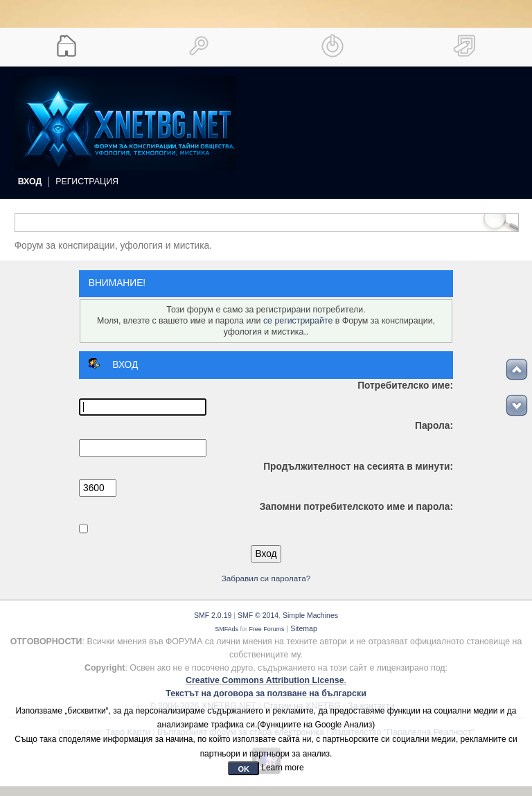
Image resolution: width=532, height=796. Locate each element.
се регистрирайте (298, 321)
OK (243, 769)
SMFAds (227, 629)
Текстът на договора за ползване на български (266, 693)
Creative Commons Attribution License (265, 680)
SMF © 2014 (258, 615)
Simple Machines (310, 615)
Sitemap (304, 628)
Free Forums (266, 629)
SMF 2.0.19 (213, 615)
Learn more (282, 768)
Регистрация (87, 182)
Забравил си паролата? (266, 578)
